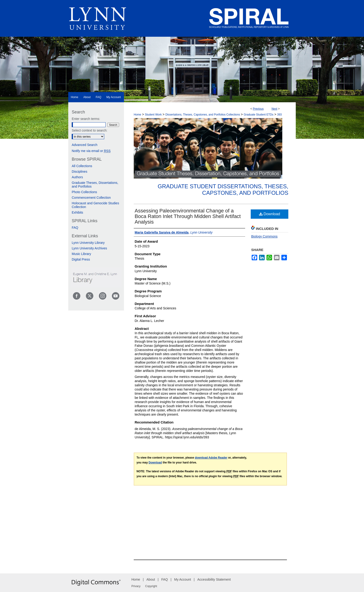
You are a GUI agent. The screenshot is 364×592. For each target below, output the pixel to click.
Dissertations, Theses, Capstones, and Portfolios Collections (203, 115)
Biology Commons (264, 236)
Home (137, 115)
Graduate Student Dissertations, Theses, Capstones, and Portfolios (223, 190)
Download (270, 214)
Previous (258, 109)
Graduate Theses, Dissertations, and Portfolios (95, 185)
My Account (182, 579)
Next (275, 109)
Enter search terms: (86, 119)
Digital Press (81, 259)
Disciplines (80, 172)
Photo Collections (84, 192)
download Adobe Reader (211, 458)
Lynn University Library (88, 243)
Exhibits (77, 212)
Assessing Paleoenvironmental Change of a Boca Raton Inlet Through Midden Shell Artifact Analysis (188, 216)
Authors (77, 177)
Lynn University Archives (89, 248)
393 (279, 115)
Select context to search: (89, 130)
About (151, 579)
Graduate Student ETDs (259, 115)
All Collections (82, 166)
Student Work (153, 115)
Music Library (81, 254)
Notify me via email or (91, 151)
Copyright (151, 586)
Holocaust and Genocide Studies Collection (95, 205)
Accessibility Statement (214, 579)
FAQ (75, 228)
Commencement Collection (91, 198)
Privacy (136, 586)
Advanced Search (85, 145)
